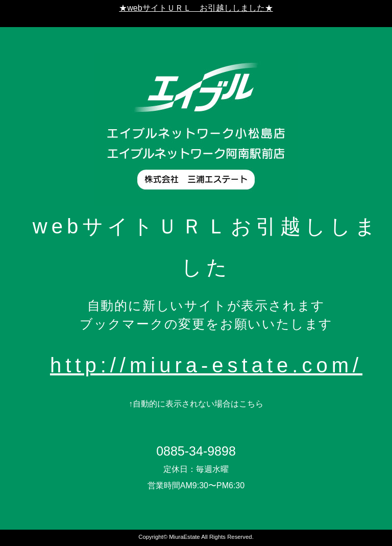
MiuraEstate (184, 537)
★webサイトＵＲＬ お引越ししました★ (196, 8)
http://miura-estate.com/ (206, 365)
